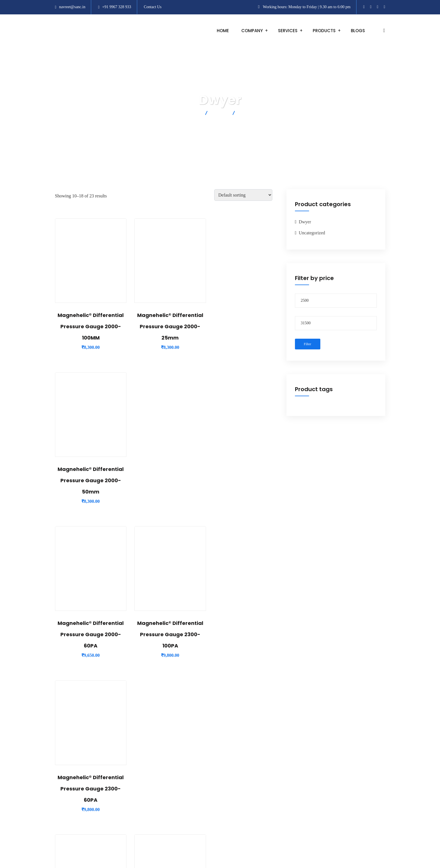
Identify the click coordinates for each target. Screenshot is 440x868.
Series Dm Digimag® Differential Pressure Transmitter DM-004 (238, 634)
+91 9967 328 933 (117, 7)
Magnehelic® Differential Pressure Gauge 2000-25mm (163, 326)
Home (223, 31)
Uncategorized (312, 233)
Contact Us (153, 7)
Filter (308, 344)
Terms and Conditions (301, 771)
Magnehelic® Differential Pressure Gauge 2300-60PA (238, 480)
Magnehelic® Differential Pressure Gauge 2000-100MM (88, 326)
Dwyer (305, 222)
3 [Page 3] (178, 699)
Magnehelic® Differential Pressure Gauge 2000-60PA (88, 480)
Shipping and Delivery (301, 787)
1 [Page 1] (149, 699)
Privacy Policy (294, 817)
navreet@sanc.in (72, 7)
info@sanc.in (180, 805)
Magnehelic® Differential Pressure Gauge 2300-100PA (163, 480)
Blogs (358, 31)
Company (252, 31)
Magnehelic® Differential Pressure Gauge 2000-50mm (238, 326)
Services (288, 31)
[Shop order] (243, 195)
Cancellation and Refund (303, 802)
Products (324, 31)
